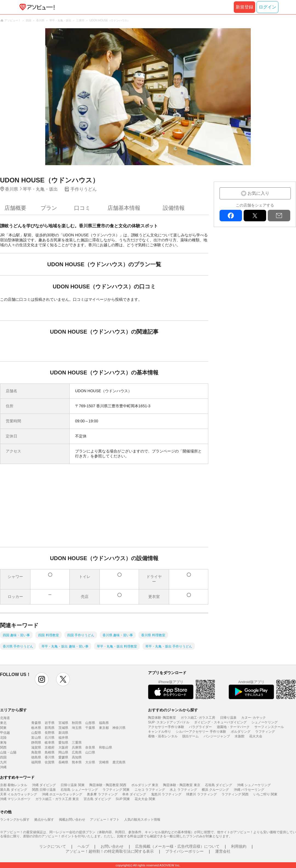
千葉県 (90, 728)
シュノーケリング (264, 722)
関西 (3, 747)
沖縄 (3, 767)
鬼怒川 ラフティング (166, 794)
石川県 (50, 738)
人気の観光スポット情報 (142, 820)
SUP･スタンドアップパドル (169, 722)
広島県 (77, 752)
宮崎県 (104, 762)
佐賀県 (50, 762)
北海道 (5, 718)
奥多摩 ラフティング (102, 794)
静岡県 (36, 743)
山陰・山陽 (8, 752)
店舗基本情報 (124, 208)
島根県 (50, 752)
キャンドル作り (160, 732)
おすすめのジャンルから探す (173, 710)
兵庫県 (77, 747)
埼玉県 (77, 728)
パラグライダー (200, 727)
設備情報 (174, 208)
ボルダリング (241, 732)
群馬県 (50, 728)
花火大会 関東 (145, 799)
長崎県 (63, 762)
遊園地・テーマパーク (233, 727)
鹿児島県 (119, 762)
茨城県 (63, 728)
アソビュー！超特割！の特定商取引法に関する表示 (110, 851)
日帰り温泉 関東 (72, 785)
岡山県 (63, 752)
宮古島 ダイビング (97, 799)
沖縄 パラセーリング (249, 790)
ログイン (267, 7)
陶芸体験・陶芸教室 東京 (182, 785)
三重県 (77, 743)
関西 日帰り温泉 (44, 790)
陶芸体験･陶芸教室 (162, 718)
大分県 (90, 762)
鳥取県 (36, 752)
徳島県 (36, 757)
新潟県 (63, 733)
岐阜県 (50, 743)
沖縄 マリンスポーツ (15, 799)
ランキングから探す (15, 820)
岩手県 (50, 723)
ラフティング (265, 732)
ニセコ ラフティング (150, 790)
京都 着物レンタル (14, 785)
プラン (49, 208)
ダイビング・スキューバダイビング (220, 722)
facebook (231, 216)
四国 (3, 757)
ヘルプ (83, 846)
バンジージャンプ (217, 736)
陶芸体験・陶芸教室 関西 (108, 785)
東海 (3, 743)
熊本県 (77, 762)
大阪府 (63, 747)
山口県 (90, 752)
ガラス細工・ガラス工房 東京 (57, 799)
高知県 (77, 757)
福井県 (63, 738)
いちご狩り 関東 (265, 794)
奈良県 (90, 747)
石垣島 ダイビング (219, 785)
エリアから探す (13, 710)
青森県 (36, 723)
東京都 (104, 728)
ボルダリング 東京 (145, 785)
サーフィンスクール (269, 727)
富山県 (36, 738)
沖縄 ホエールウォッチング (62, 794)
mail (279, 216)
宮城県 (63, 723)
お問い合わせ (112, 846)
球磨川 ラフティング (201, 794)
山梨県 (36, 733)
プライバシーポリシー (184, 851)
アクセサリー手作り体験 (166, 727)
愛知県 (63, 743)
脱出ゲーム (190, 736)
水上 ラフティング (183, 790)
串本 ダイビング (134, 794)
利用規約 (239, 846)
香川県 (50, 757)
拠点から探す (44, 820)
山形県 (90, 723)
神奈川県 (119, 728)
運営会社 (223, 851)
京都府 (50, 747)
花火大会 (256, 736)
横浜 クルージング (215, 790)
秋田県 (77, 723)
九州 (3, 762)
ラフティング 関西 (235, 794)
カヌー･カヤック (254, 718)
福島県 (104, 723)
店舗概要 (15, 208)
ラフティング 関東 (116, 790)
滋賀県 (36, 747)
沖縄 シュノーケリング (254, 785)
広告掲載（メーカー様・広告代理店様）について (177, 846)
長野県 (50, 733)
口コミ (82, 208)
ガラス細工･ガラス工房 (198, 718)
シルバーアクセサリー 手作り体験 (201, 732)
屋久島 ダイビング (14, 790)
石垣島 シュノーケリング (79, 790)
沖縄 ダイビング (44, 785)
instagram (42, 679)
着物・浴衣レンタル (163, 736)
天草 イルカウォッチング (18, 794)
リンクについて (53, 846)
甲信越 (5, 733)
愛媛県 (63, 757)
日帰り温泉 (228, 718)
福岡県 (36, 762)
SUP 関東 (123, 799)
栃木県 (36, 728)
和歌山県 (106, 747)
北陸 (3, 738)
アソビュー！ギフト (105, 820)
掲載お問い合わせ (72, 820)
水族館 (240, 736)
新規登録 (244, 7)
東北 (3, 723)
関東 (3, 728)
